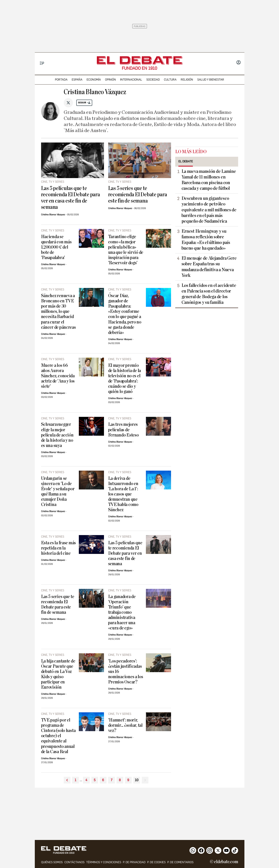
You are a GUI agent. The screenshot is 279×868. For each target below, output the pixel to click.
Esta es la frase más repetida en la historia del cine (59, 548)
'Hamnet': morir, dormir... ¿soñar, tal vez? (125, 725)
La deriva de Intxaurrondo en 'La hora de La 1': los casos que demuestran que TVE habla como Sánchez (123, 494)
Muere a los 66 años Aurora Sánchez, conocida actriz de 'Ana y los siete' (58, 376)
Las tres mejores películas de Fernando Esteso (123, 430)
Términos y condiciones (104, 862)
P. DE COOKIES (156, 862)
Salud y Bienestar (211, 80)
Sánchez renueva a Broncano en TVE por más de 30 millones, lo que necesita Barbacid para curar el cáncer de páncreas (58, 311)
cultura (170, 80)
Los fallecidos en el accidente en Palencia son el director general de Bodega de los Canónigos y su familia (209, 294)
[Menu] (42, 63)
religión (187, 80)
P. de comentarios (180, 862)
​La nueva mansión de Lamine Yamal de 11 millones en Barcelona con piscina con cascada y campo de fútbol (209, 180)
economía (94, 80)
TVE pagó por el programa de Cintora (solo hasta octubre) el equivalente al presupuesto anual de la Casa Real (58, 736)
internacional (131, 80)
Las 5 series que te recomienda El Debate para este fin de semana (138, 195)
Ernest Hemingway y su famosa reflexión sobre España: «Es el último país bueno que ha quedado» (206, 240)
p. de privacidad (134, 862)
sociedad (153, 80)
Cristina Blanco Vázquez (53, 215)
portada (61, 80)
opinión (110, 80)
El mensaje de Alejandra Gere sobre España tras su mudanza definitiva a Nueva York (209, 267)
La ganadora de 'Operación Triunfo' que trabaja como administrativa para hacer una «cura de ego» (122, 612)
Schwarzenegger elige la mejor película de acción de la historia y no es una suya (57, 435)
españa (77, 80)
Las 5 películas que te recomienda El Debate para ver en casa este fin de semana (71, 198)
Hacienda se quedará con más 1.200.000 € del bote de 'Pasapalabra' (56, 247)
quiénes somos (52, 862)
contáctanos (74, 862)
